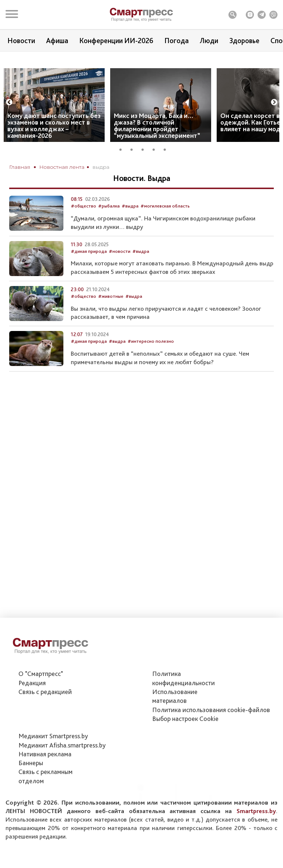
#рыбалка (109, 226)
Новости (21, 41)
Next (274, 116)
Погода (177, 41)
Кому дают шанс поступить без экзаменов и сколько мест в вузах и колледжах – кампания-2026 (54, 140)
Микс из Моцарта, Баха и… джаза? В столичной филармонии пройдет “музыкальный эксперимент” (157, 140)
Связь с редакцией (45, 692)
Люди (209, 41)
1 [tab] (123, 163)
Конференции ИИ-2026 (116, 41)
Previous (9, 116)
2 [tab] (134, 163)
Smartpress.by (256, 811)
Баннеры (31, 763)
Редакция (32, 683)
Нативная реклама (45, 754)
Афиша (57, 41)
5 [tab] (167, 163)
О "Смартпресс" (41, 674)
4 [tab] (156, 163)
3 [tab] (145, 163)
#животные (111, 317)
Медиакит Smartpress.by (53, 736)
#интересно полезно (151, 362)
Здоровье (244, 41)
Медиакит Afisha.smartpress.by (62, 745)
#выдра (130, 226)
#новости (120, 271)
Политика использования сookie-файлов (211, 710)
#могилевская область (165, 226)
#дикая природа (89, 271)
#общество (83, 226)
